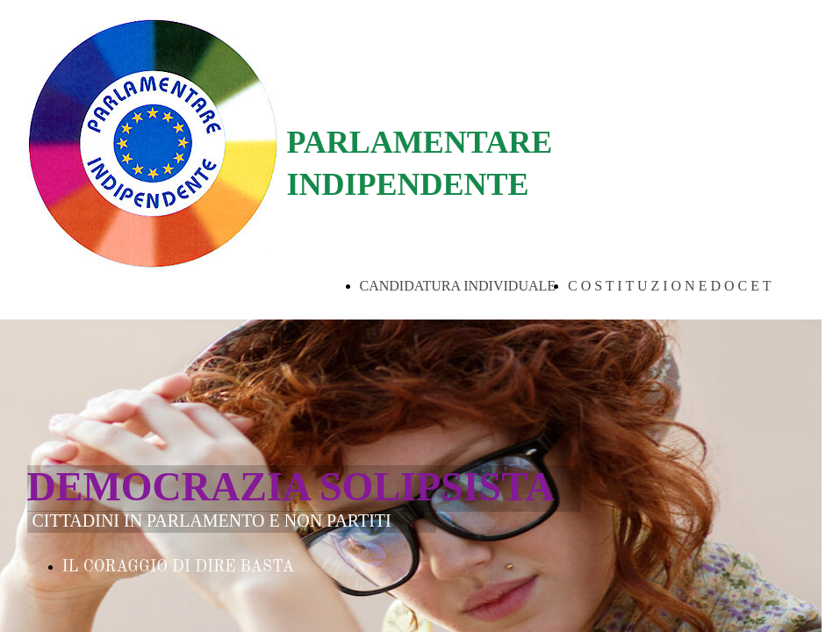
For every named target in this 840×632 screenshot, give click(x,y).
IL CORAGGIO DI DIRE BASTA (179, 567)
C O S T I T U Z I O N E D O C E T (669, 286)
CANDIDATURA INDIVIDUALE (458, 286)
